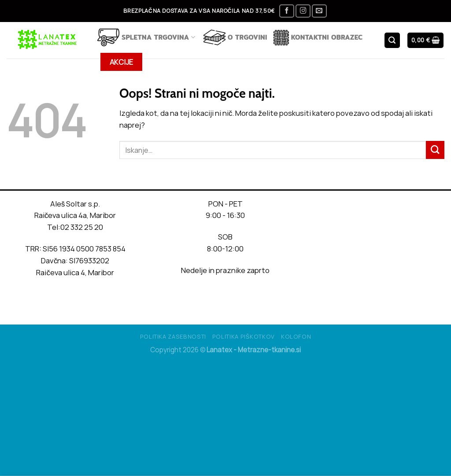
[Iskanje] (392, 40)
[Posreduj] (435, 150)
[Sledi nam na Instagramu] (303, 11)
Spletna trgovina (146, 37)
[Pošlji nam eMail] (319, 11)
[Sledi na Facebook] (287, 11)
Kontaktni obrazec (318, 38)
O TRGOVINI (235, 37)
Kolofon (296, 336)
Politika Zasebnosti (173, 336)
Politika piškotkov (244, 336)
